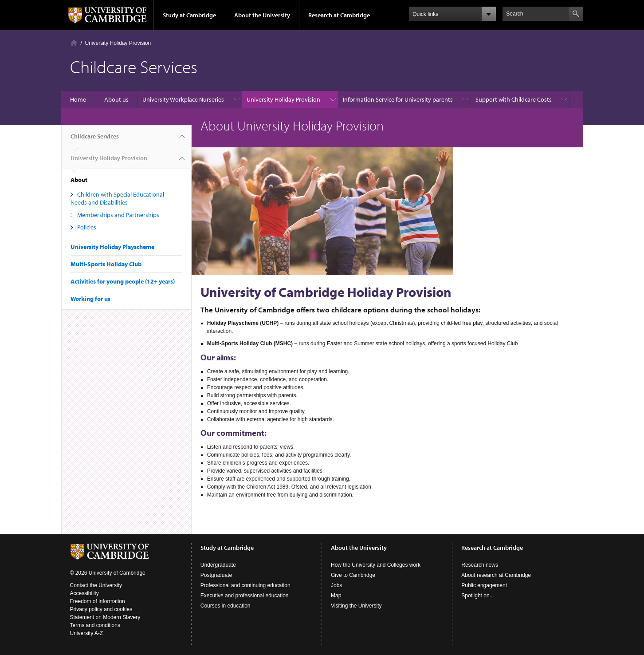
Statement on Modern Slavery (105, 617)
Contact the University (96, 585)
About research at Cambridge (496, 575)
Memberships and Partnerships (118, 215)
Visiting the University (356, 606)
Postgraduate (216, 575)
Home (74, 43)
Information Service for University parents (398, 99)
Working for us (90, 299)
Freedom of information (98, 601)
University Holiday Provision (118, 43)
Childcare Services (95, 140)
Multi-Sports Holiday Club (106, 264)
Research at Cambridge (339, 15)
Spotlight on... (477, 596)
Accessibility (84, 593)
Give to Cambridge (353, 575)
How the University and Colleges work (376, 565)
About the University (262, 15)
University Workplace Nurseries (183, 99)
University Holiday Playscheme (112, 247)
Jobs (336, 585)
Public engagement (484, 585)
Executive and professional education (245, 596)
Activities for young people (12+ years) (123, 281)
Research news (480, 565)
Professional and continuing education (245, 585)
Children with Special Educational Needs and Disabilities (117, 198)
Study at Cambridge (189, 15)
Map (336, 596)
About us (116, 99)
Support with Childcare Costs (514, 99)
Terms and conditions (95, 625)
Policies (87, 227)
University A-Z (87, 633)
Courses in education (226, 606)
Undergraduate (218, 565)
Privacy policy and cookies (101, 609)
